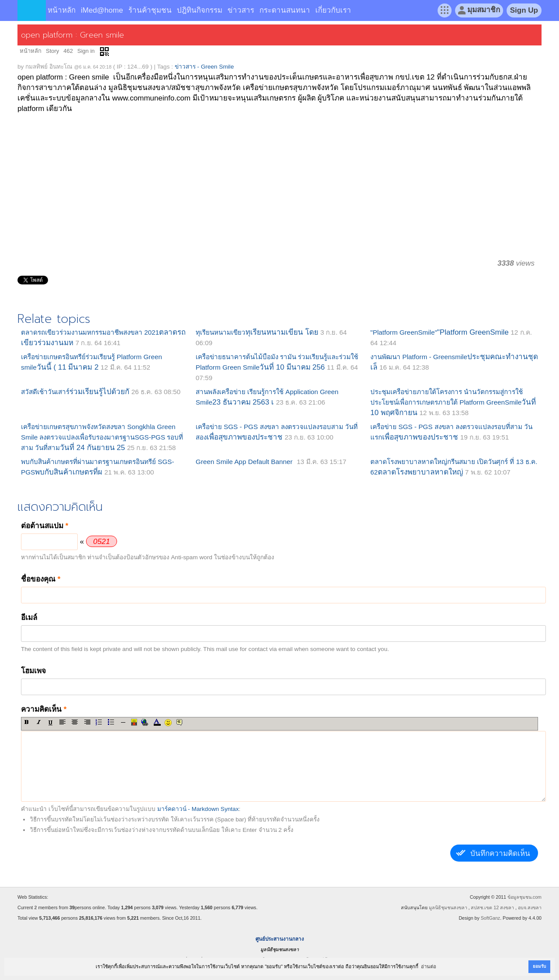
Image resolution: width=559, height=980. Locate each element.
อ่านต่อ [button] (429, 966)
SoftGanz (490, 918)
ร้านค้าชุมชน (150, 10)
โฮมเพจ (33, 671)
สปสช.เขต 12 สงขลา (492, 907)
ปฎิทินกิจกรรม (200, 10)
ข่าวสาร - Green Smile (204, 67)
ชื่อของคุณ (41, 579)
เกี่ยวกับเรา (333, 10)
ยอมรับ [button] (539, 966)
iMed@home (102, 10)
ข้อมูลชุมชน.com (524, 897)
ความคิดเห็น (44, 709)
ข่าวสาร (241, 10)
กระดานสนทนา (285, 10)
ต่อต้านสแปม (45, 526)
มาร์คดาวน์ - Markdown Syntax (198, 809)
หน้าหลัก (62, 10)
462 (68, 51)
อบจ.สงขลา (530, 907)
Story (52, 51)
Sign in (86, 51)
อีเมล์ (29, 618)
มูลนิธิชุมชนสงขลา (448, 907)
